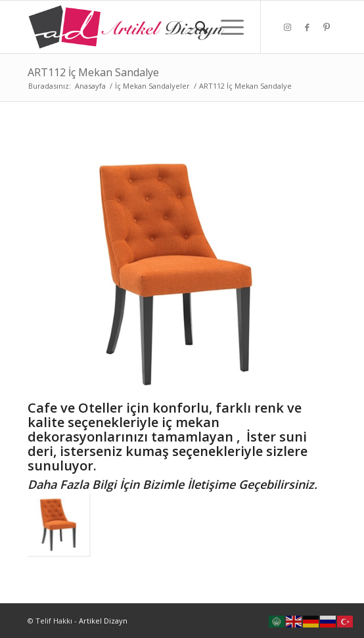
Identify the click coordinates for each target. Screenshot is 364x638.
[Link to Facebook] (307, 27)
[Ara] (195, 27)
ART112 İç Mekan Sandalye (93, 72)
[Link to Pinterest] (327, 27)
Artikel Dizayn (103, 621)
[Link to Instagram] (287, 27)
